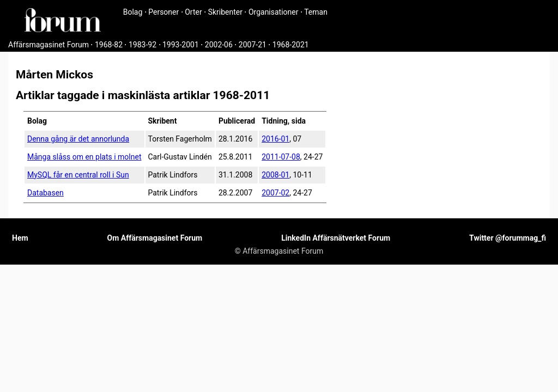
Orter (193, 12)
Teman (316, 12)
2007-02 (275, 193)
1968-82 (109, 45)
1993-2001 (181, 45)
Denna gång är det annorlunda (78, 139)
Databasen (46, 193)
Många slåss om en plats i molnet (84, 157)
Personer (163, 12)
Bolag (133, 12)
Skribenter (225, 12)
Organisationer (274, 12)
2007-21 (253, 45)
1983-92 (142, 45)
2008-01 (275, 175)
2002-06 (219, 45)
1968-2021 (291, 45)
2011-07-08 (281, 157)
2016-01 (275, 139)
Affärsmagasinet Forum (48, 45)
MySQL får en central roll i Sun (78, 175)
